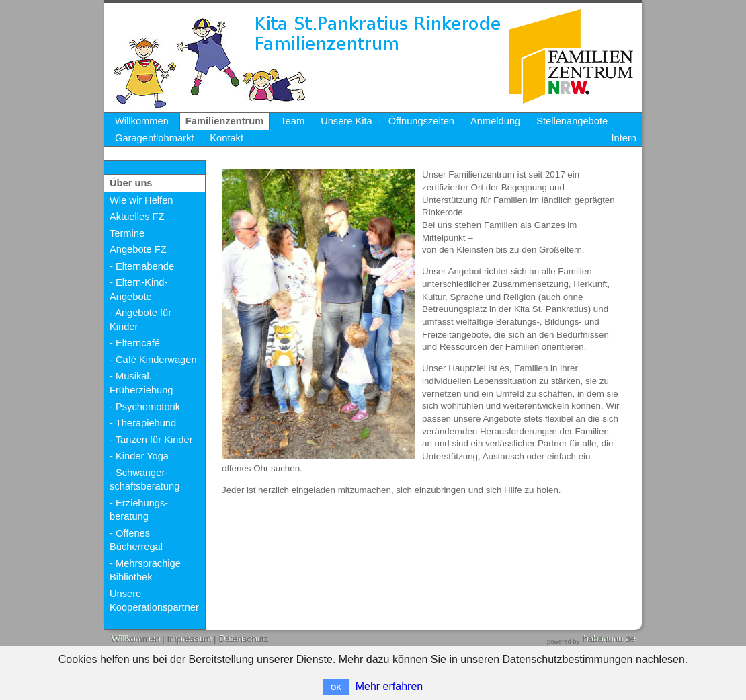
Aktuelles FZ (137, 217)
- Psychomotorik (145, 407)
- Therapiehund (143, 423)
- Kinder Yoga (139, 456)
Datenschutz (243, 639)
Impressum (189, 639)
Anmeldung (495, 121)
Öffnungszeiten (421, 121)
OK (336, 687)
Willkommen (142, 121)
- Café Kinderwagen (153, 360)
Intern (624, 138)
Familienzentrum (224, 121)
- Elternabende (142, 266)
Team (292, 121)
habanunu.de (609, 639)
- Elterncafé (135, 343)
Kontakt (226, 138)
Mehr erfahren (389, 686)
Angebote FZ (138, 249)
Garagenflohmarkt (154, 138)
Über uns (131, 183)
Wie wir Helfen (141, 200)
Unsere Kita (346, 121)
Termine (127, 233)
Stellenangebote (572, 121)
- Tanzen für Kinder (151, 440)
